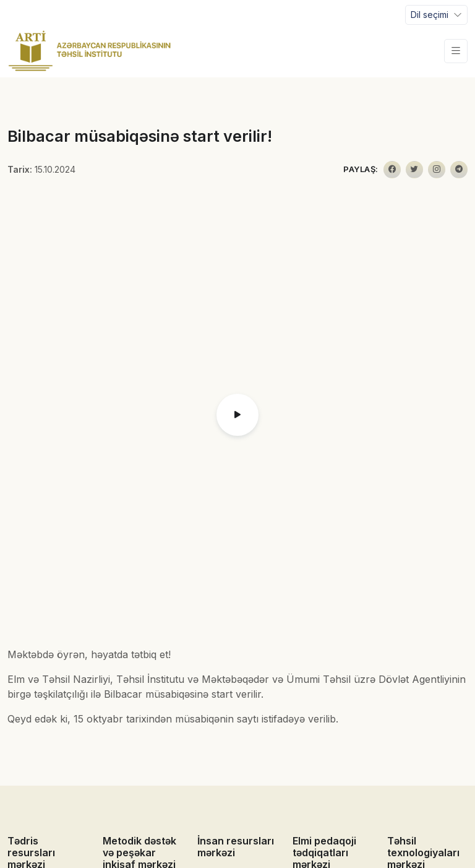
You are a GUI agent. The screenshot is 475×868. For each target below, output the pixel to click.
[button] (237, 415)
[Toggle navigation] (436, 15)
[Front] (90, 51)
